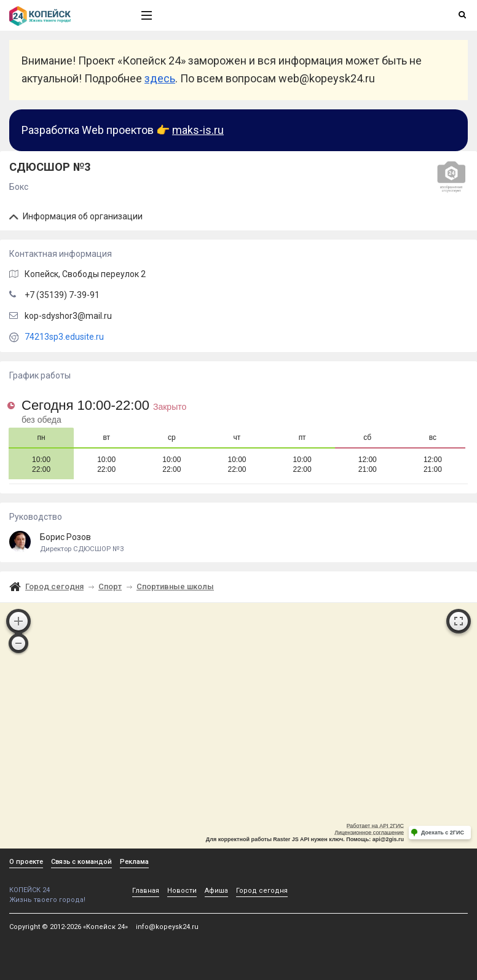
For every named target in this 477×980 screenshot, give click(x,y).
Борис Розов (238, 543)
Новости (182, 891)
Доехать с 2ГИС (443, 833)
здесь (160, 78)
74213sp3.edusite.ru (64, 337)
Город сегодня (54, 586)
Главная (146, 891)
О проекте (26, 862)
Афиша (216, 891)
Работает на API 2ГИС (375, 826)
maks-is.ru (198, 130)
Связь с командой (81, 862)
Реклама (134, 862)
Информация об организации (76, 216)
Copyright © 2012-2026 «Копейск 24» (69, 927)
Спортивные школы (175, 586)
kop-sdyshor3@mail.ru (68, 316)
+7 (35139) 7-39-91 (62, 295)
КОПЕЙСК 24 (62, 886)
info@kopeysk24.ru (167, 927)
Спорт (110, 586)
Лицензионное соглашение (369, 833)
